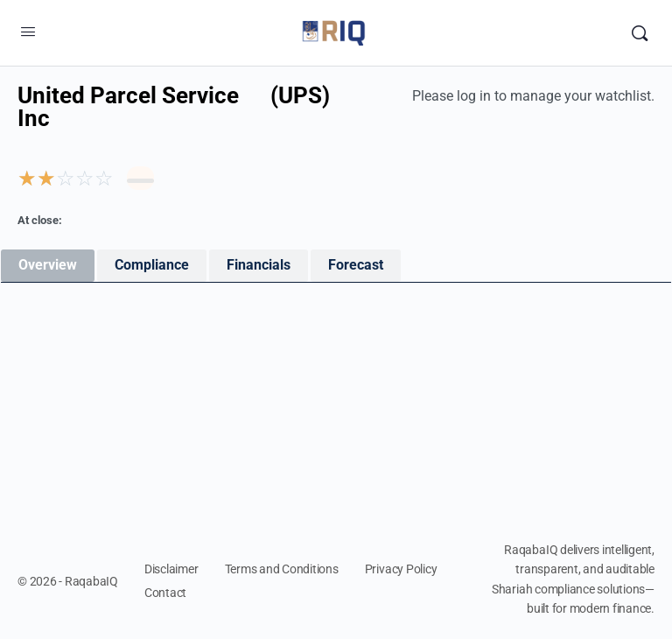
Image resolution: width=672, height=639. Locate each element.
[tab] (48, 266)
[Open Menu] (28, 32)
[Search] (640, 33)
